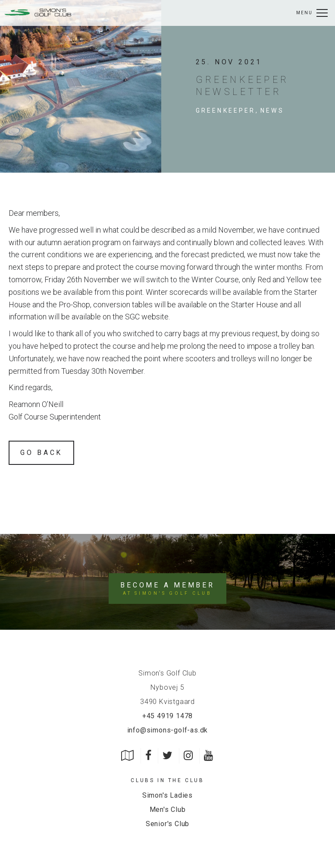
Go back (42, 453)
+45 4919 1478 (167, 716)
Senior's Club (167, 824)
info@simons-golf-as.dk (168, 730)
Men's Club (168, 810)
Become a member (167, 589)
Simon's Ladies (167, 796)
